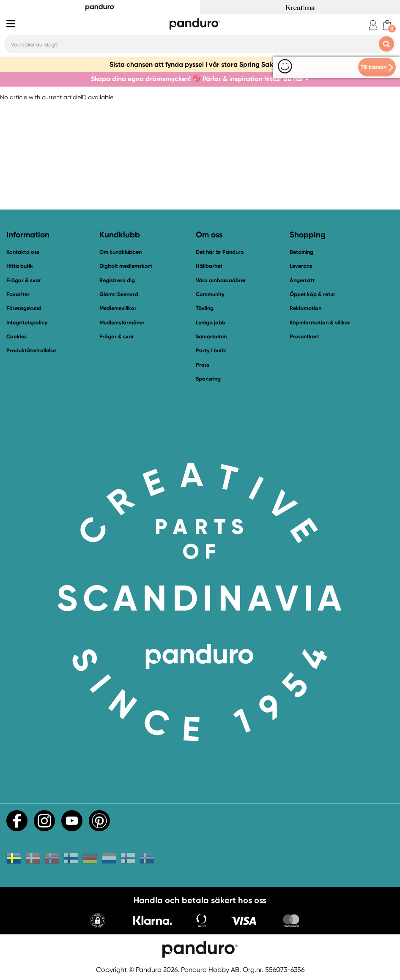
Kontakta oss (23, 252)
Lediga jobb (211, 323)
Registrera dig (117, 280)
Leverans (301, 266)
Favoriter (18, 294)
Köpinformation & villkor (320, 323)
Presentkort (304, 336)
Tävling (205, 308)
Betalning (301, 252)
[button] (98, 921)
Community (210, 294)
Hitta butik (20, 266)
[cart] (387, 25)
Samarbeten (211, 336)
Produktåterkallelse (31, 350)
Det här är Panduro (220, 252)
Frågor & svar (24, 280)
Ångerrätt (302, 280)
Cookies (16, 337)
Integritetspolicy (27, 323)
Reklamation (305, 308)
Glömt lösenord (119, 294)
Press (203, 365)
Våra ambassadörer (221, 280)
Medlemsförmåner (122, 323)
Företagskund (24, 308)
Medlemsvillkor (118, 308)
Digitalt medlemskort (126, 266)
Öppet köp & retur (312, 294)
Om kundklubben (121, 252)
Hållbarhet (209, 266)
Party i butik (211, 350)
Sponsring (208, 379)
